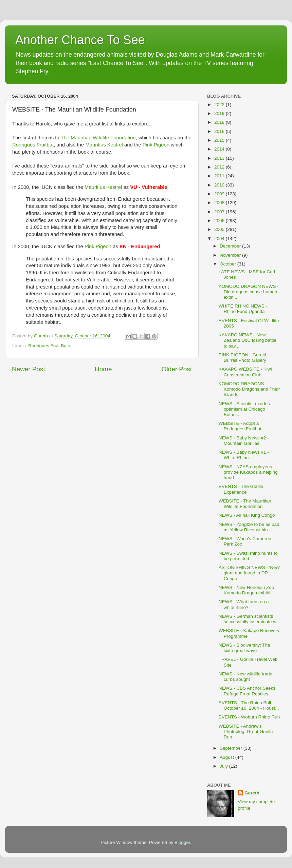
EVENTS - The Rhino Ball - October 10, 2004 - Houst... (249, 705)
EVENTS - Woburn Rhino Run (249, 717)
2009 (220, 194)
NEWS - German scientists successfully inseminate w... (249, 619)
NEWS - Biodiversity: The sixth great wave (244, 648)
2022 (220, 105)
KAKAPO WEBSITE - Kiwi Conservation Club (245, 372)
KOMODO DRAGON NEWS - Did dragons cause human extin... (249, 292)
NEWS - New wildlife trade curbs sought (245, 677)
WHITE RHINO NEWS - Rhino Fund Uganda (243, 309)
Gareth (252, 793)
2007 (220, 212)
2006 (220, 221)
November (231, 255)
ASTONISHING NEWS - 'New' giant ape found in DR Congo (249, 573)
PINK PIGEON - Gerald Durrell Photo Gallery (242, 358)
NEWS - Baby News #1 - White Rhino (244, 455)
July (224, 766)
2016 (220, 131)
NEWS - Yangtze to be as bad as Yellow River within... (249, 527)
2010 (220, 185)
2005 (220, 229)
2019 (220, 113)
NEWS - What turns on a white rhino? (244, 604)
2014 (220, 149)
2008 (220, 203)
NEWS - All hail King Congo (247, 515)
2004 (220, 239)
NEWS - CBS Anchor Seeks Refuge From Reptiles (247, 691)
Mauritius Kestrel (104, 145)
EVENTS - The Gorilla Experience (241, 489)
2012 (220, 167)
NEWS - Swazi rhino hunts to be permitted (248, 556)
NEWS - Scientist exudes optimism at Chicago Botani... (244, 409)
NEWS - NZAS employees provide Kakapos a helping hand (248, 472)
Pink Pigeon (156, 145)
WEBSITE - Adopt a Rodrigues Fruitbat (240, 426)
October (229, 264)
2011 (220, 176)
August (227, 757)
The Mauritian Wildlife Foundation (98, 138)
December (231, 246)
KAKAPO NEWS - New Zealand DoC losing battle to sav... (248, 340)
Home (103, 369)
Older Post (177, 369)
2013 (220, 158)
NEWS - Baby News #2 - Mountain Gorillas (244, 441)
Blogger (182, 842)
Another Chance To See (80, 40)
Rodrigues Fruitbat (33, 145)
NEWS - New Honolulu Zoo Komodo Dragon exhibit (247, 590)
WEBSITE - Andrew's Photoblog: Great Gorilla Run (246, 732)
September (232, 748)
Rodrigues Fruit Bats (49, 346)
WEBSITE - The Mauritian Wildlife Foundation (245, 504)
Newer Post (29, 369)
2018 (220, 122)
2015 (220, 140)
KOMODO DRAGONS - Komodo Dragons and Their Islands (249, 389)
